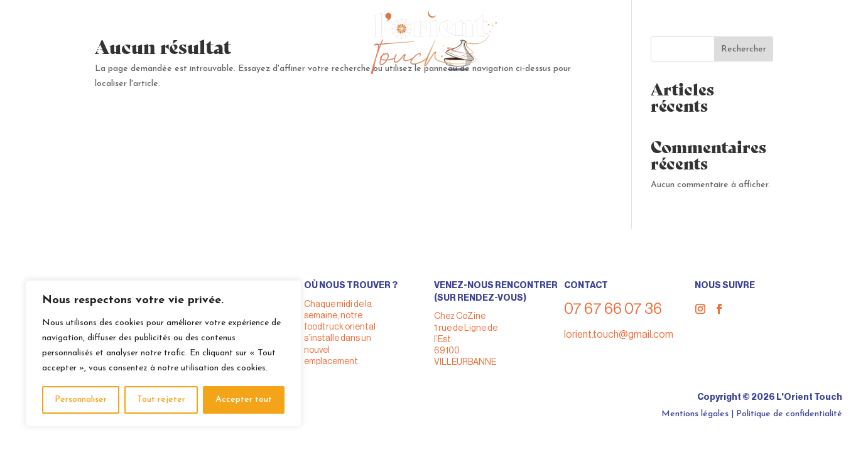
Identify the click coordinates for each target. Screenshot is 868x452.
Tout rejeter (161, 400)
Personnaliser (81, 400)
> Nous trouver (85, 26)
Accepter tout (244, 400)
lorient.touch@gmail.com (619, 335)
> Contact (70, 71)
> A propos (72, 49)
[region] (163, 353)
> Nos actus (75, 60)
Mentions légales (695, 414)
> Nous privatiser (91, 37)
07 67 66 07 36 (780, 24)
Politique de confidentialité (789, 414)
